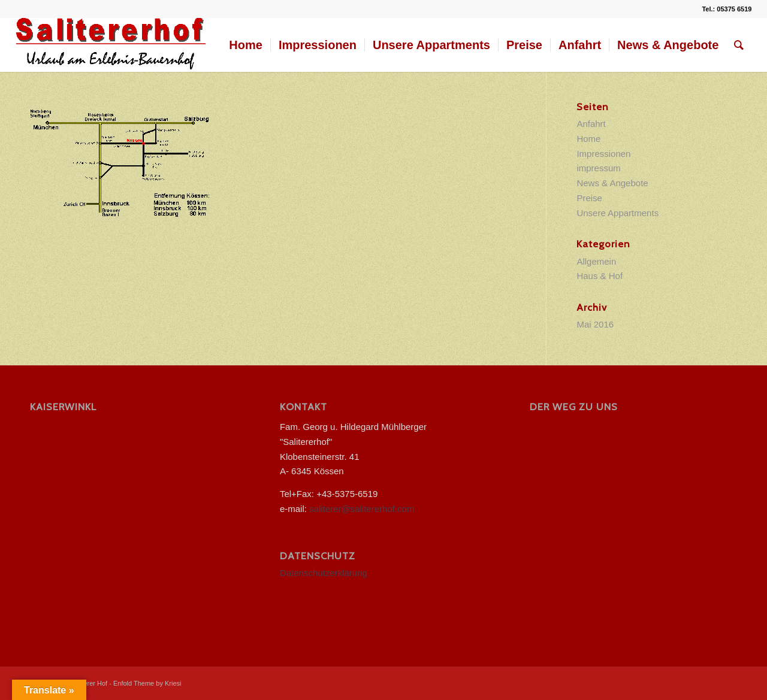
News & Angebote (612, 183)
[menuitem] (246, 45)
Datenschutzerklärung (324, 573)
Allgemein (596, 261)
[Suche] (739, 45)
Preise (589, 198)
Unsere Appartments (617, 213)
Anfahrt (591, 124)
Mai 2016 (595, 324)
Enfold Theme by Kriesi (147, 683)
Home (588, 139)
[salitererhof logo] (111, 45)
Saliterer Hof (89, 683)
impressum (598, 168)
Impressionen (603, 154)
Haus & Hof (600, 276)
